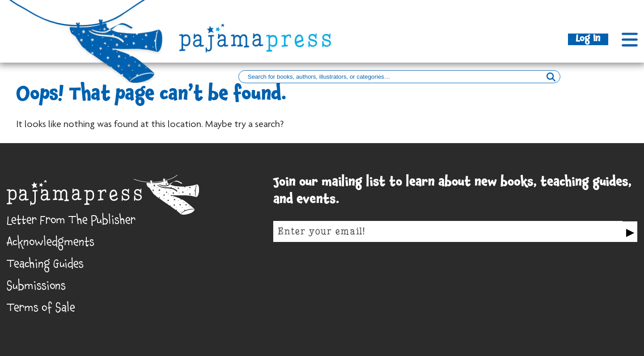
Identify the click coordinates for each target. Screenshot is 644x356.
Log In (588, 39)
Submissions (36, 288)
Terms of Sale (41, 310)
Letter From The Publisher (71, 222)
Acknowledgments (51, 244)
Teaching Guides (45, 266)
